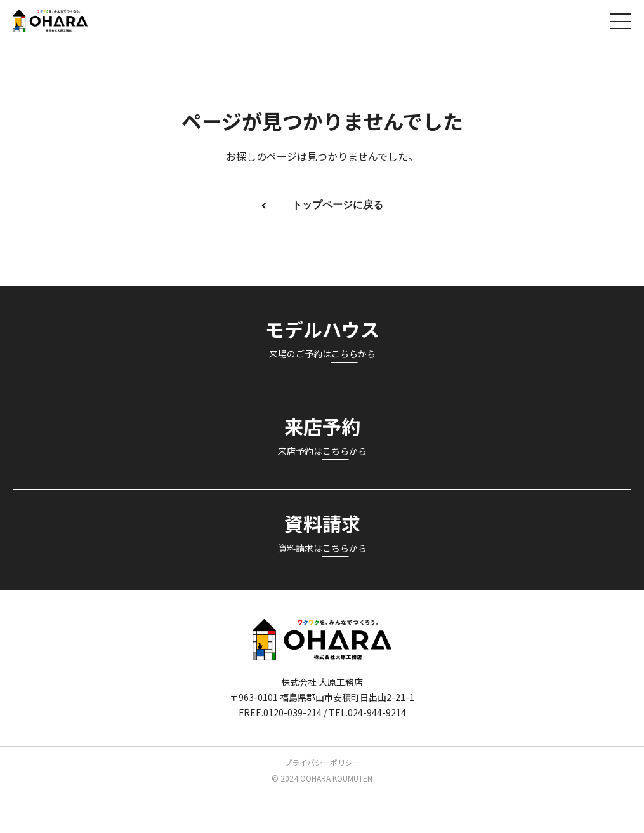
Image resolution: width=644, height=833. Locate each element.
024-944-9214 (377, 712)
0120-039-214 (292, 712)
